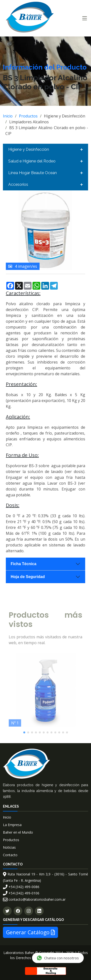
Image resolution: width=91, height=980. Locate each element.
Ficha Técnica (24, 564)
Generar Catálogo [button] (30, 932)
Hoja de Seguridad (28, 577)
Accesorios (18, 184)
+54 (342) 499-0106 (21, 893)
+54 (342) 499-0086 (21, 887)
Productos (28, 116)
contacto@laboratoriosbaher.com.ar (34, 899)
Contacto (10, 855)
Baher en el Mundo (18, 832)
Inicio (8, 116)
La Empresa (12, 825)
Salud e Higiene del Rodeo (32, 161)
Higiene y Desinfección (29, 149)
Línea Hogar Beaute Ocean (33, 173)
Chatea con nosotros (58, 958)
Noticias (9, 847)
